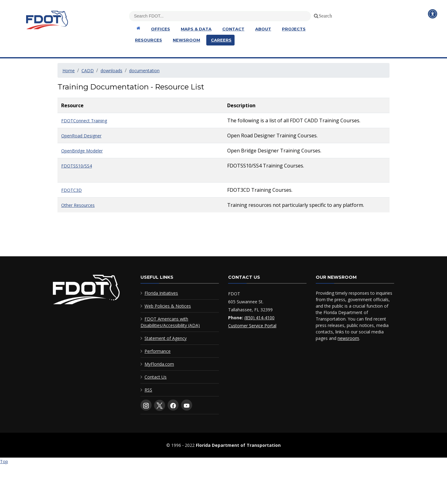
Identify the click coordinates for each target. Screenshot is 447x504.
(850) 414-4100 (259, 318)
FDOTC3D (71, 190)
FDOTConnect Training (84, 121)
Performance (158, 351)
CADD (88, 71)
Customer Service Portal (252, 326)
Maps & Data (196, 29)
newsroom (348, 338)
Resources (148, 40)
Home (69, 71)
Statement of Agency (166, 338)
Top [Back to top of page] (4, 461)
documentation (144, 71)
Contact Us (156, 377)
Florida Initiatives (161, 293)
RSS (148, 390)
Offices (160, 29)
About (263, 29)
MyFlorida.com (159, 364)
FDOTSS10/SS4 (77, 166)
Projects (294, 29)
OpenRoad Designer (81, 136)
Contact (233, 29)
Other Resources (78, 205)
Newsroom (186, 40)
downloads (111, 71)
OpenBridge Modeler (82, 151)
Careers (221, 40)
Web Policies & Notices (168, 306)
